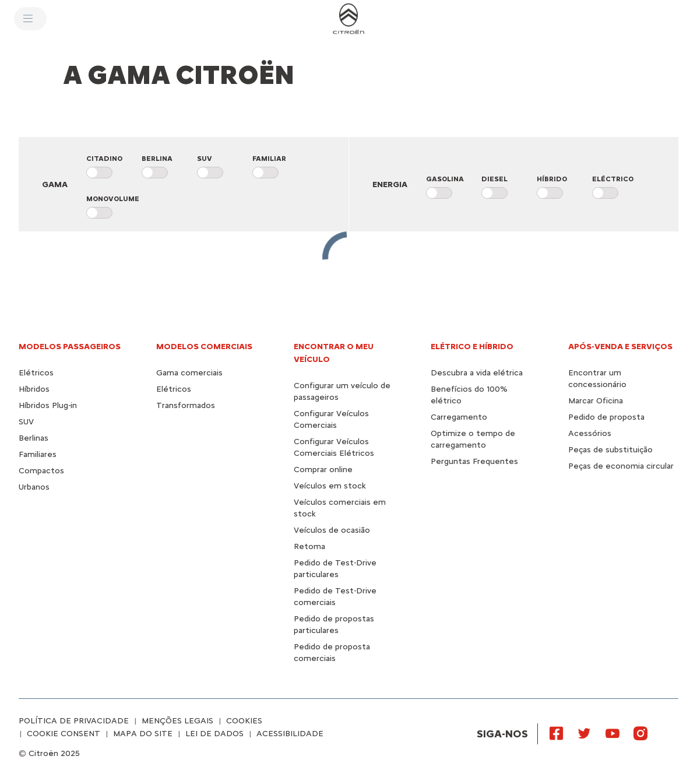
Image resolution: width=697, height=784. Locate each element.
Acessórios (590, 433)
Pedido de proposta (606, 417)
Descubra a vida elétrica (477, 373)
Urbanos (34, 487)
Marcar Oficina (596, 401)
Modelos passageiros (70, 347)
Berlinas (34, 438)
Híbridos (34, 389)
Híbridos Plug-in (48, 405)
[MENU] (30, 19)
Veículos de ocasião (332, 530)
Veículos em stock (330, 486)
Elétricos (36, 373)
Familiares (38, 454)
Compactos (41, 471)
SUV (26, 422)
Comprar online (323, 470)
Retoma (309, 546)
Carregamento (459, 417)
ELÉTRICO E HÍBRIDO (472, 347)
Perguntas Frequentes (474, 461)
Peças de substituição (610, 450)
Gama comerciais (189, 373)
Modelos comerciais (204, 347)
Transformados (186, 405)
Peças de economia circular (621, 466)
